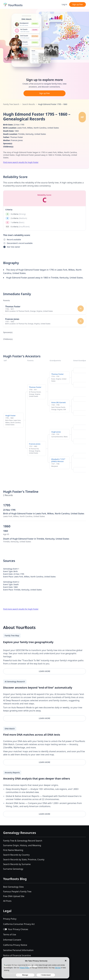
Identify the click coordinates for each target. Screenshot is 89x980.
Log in (64, 4)
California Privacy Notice (15, 945)
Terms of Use (10, 935)
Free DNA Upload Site (14, 896)
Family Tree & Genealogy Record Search (23, 841)
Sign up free (78, 4)
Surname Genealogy (13, 869)
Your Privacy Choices (16, 929)
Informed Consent (12, 940)
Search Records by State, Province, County (24, 859)
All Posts (7, 901)
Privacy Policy (10, 919)
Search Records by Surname (17, 864)
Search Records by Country (16, 855)
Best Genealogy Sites (13, 887)
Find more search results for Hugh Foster (21, 162)
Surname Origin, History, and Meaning (22, 845)
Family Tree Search (11, 104)
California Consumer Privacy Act (19, 924)
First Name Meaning (13, 850)
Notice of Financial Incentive (17, 955)
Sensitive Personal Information (18, 950)
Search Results (29, 104)
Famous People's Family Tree (17, 892)
